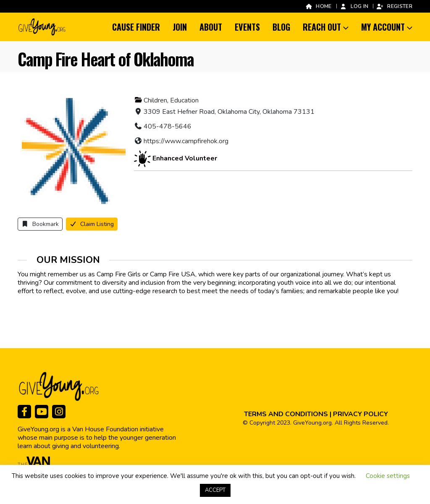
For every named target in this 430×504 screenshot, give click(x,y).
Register (394, 6)
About (211, 27)
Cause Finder (136, 27)
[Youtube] (42, 412)
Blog (281, 27)
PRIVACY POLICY (361, 414)
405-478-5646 (168, 126)
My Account (383, 27)
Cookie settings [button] (388, 476)
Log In (354, 6)
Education (184, 100)
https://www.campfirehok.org (186, 141)
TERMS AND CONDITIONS (286, 414)
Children (155, 100)
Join (180, 27)
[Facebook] (24, 412)
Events (247, 27)
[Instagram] (59, 412)
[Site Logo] (42, 27)
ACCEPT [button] (215, 490)
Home (318, 6)
